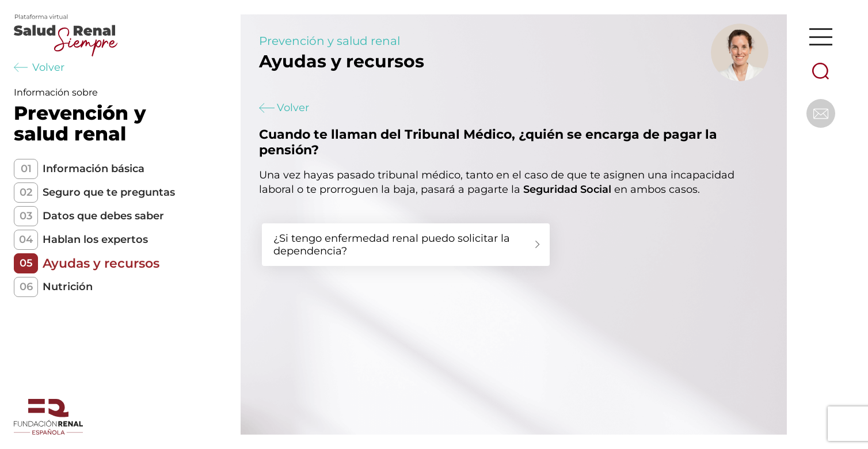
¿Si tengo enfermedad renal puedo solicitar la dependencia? (392, 245)
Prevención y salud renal (330, 41)
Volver (39, 67)
